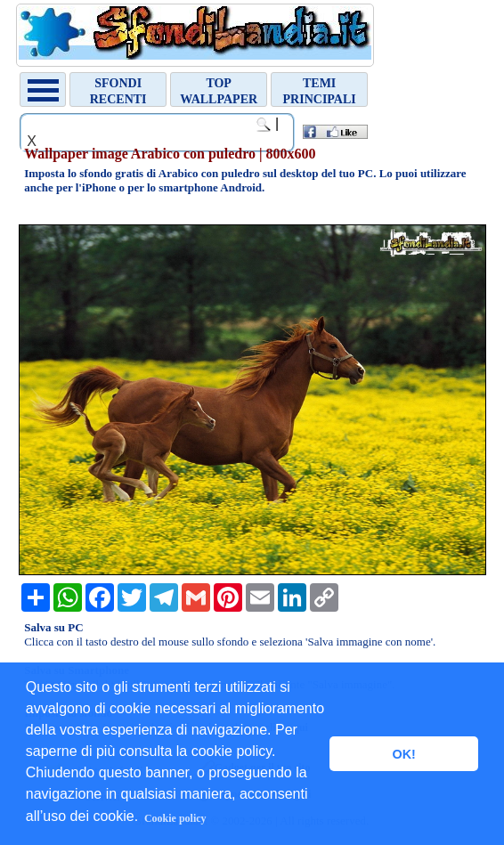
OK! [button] (403, 754)
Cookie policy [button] (175, 818)
